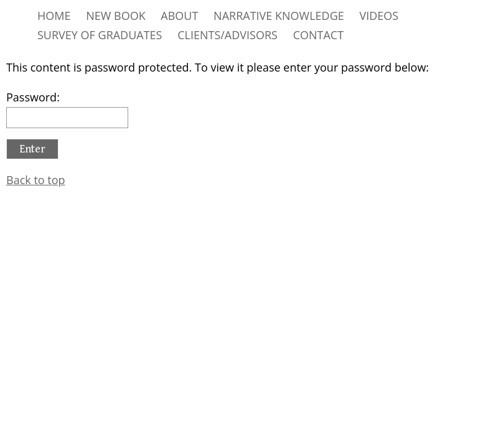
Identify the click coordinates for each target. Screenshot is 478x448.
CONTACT (318, 35)
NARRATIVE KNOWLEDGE (279, 16)
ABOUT (179, 16)
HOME (54, 16)
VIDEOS (379, 16)
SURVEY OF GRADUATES (100, 35)
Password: (67, 109)
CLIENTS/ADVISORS (227, 35)
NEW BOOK (116, 16)
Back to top (36, 180)
